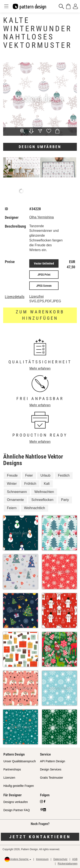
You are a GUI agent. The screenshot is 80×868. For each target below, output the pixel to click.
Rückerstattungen (68, 864)
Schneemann (17, 492)
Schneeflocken (42, 500)
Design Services (51, 769)
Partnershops (12, 769)
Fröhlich (30, 484)
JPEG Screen (44, 286)
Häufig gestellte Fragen (19, 786)
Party (65, 500)
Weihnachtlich (34, 508)
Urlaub (45, 475)
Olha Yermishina (42, 217)
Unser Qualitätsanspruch (20, 761)
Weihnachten (44, 492)
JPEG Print (44, 275)
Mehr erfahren (40, 368)
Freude (12, 475)
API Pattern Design (53, 761)
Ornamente (15, 500)
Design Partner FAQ (17, 810)
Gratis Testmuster (51, 778)
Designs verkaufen (16, 802)
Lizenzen (9, 778)
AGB (75, 859)
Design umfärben (40, 147)
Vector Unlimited (44, 263)
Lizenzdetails (15, 297)
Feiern (12, 508)
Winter (12, 484)
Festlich (64, 475)
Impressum (42, 859)
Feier (29, 475)
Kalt (47, 484)
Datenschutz (61, 859)
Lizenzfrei (36, 297)
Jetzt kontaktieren (40, 837)
